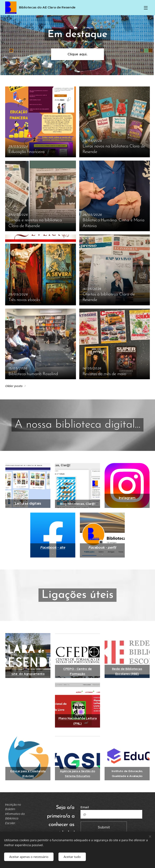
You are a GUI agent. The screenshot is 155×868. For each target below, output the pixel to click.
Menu (146, 8)
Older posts (14, 386)
